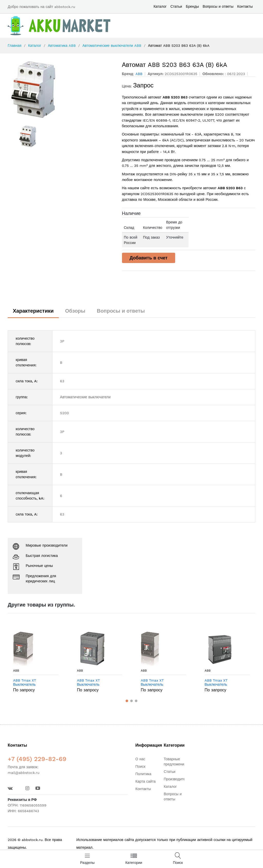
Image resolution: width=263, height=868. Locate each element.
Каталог (160, 6)
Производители (176, 779)
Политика (143, 774)
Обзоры (75, 311)
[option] (61, 89)
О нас (140, 759)
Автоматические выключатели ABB (112, 46)
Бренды (192, 6)
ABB (16, 671)
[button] (127, 701)
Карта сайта (145, 781)
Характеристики (33, 311)
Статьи (176, 6)
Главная (15, 46)
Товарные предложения (175, 762)
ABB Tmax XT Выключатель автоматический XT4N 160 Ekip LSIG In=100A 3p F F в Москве (160, 683)
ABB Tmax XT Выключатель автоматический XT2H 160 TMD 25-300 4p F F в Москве (34, 683)
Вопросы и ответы (218, 6)
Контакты (245, 6)
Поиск (140, 766)
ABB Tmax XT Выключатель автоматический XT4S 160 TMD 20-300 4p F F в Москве (225, 683)
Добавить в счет (149, 258)
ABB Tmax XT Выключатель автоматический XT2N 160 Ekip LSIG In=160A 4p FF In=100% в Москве (98, 683)
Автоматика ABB (62, 46)
